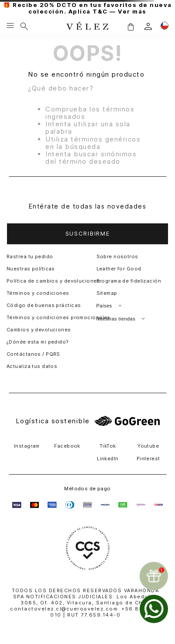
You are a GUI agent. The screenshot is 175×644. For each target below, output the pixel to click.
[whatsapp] (154, 609)
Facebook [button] (67, 446)
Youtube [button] (148, 446)
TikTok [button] (108, 446)
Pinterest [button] (148, 459)
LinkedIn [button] (108, 459)
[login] (148, 26)
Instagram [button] (27, 446)
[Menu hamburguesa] (10, 26)
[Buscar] (24, 26)
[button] (130, 26)
